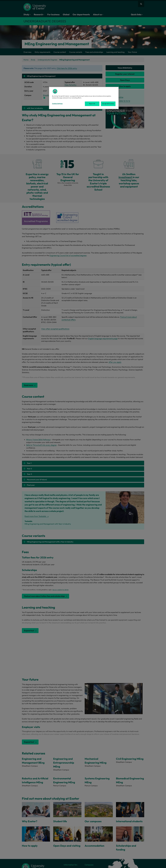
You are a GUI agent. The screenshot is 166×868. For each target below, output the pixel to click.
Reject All (92, 104)
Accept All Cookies (108, 104)
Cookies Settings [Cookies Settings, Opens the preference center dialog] (57, 104)
